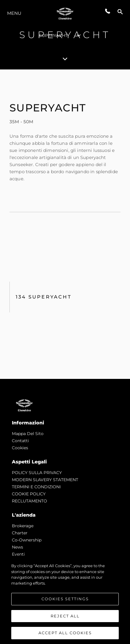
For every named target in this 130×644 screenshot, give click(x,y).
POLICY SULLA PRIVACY (37, 473)
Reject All (65, 616)
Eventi (18, 554)
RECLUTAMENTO (29, 501)
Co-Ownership (27, 540)
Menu (14, 13)
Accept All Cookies (65, 633)
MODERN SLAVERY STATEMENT (45, 480)
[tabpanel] (65, 224)
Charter (20, 533)
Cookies (20, 448)
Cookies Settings (65, 599)
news (17, 547)
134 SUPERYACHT (44, 297)
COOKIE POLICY (29, 494)
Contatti (20, 441)
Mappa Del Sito (28, 434)
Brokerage (23, 526)
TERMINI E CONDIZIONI (36, 487)
